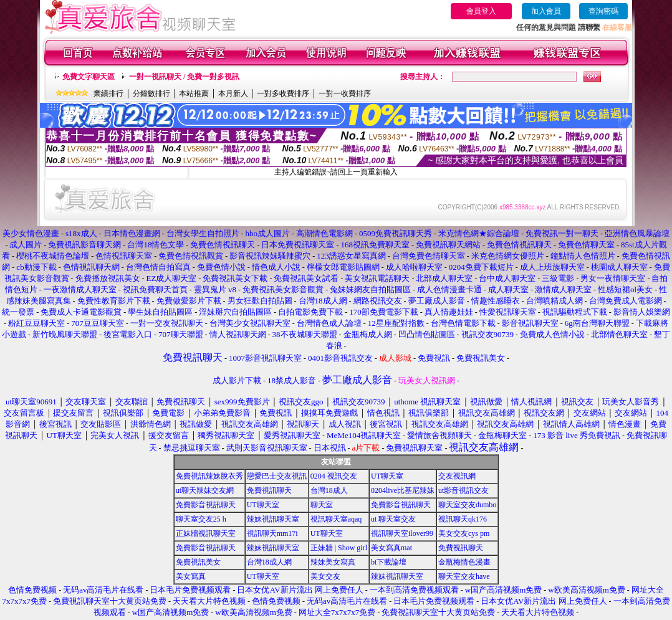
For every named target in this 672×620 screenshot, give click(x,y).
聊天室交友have (464, 576)
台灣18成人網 (269, 562)
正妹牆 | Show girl (339, 548)
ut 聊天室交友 (393, 519)
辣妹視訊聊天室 (273, 519)
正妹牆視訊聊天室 (206, 533)
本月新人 (233, 93)
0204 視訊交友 (334, 476)
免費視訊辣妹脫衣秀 (209, 476)
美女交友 (325, 576)
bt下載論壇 (389, 562)
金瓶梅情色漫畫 (464, 562)
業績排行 (108, 93)
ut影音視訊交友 (463, 490)
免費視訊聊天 (269, 490)
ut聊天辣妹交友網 (205, 490)
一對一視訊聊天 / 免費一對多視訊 (184, 77)
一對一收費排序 (345, 93)
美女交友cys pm (464, 533)
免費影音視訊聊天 (206, 505)
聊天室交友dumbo (467, 505)
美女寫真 (191, 576)
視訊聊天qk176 (463, 519)
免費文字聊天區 (89, 77)
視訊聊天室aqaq (336, 519)
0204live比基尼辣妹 (403, 490)
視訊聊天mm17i (272, 533)
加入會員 (546, 11)
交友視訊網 (457, 476)
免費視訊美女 (198, 562)
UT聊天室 (387, 476)
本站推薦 (194, 93)
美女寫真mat (391, 548)
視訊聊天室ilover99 (402, 533)
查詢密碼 (603, 11)
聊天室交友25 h (201, 519)
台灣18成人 (329, 490)
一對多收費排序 (283, 93)
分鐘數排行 (151, 93)
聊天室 (322, 505)
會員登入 (481, 11)
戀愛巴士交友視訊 (277, 476)
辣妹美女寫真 (333, 562)
